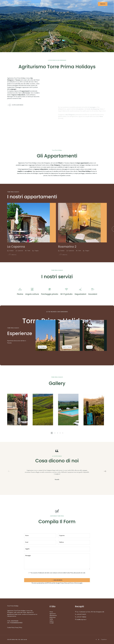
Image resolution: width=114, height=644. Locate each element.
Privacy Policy (18, 627)
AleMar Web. (15, 640)
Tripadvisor (104, 639)
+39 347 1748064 (81, 617)
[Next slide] (107, 26)
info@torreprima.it (81, 620)
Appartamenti (47, 4)
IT (86, 4)
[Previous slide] (7, 26)
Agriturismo (36, 4)
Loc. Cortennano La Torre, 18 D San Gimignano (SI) (90, 612)
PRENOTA (103, 4)
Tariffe (66, 4)
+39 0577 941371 (81, 614)
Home (29, 4)
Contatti (80, 4)
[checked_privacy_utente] (29, 573)
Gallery (72, 4)
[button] (56, 48)
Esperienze (58, 4)
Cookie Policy (70, 573)
